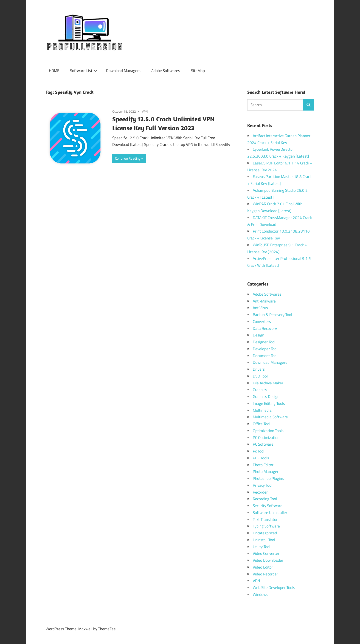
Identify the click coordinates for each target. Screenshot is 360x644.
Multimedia (262, 410)
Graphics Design (266, 397)
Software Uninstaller (270, 513)
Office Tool (262, 424)
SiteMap (198, 71)
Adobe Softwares (166, 71)
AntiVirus (260, 308)
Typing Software (266, 526)
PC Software (263, 444)
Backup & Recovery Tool (272, 315)
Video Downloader (268, 560)
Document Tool (265, 356)
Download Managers (123, 71)
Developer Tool (265, 349)
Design (259, 335)
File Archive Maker (268, 383)
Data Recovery (265, 328)
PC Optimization (266, 438)
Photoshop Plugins (268, 478)
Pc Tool (259, 451)
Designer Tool (264, 342)
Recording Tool (265, 499)
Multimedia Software (270, 417)
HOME (54, 71)
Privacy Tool (263, 485)
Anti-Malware (264, 301)
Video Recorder (265, 574)
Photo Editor (263, 465)
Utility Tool (262, 547)
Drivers (259, 369)
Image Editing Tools (269, 403)
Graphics (260, 390)
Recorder (260, 492)
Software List (83, 71)
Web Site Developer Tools (274, 588)
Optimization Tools (268, 431)
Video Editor (263, 567)
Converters (262, 322)
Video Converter (266, 553)
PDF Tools (261, 458)
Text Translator (265, 519)
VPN (145, 111)
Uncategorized (265, 533)
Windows (260, 594)
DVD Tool (260, 376)
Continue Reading (128, 158)
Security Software (268, 506)
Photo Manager (266, 472)
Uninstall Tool (264, 540)
